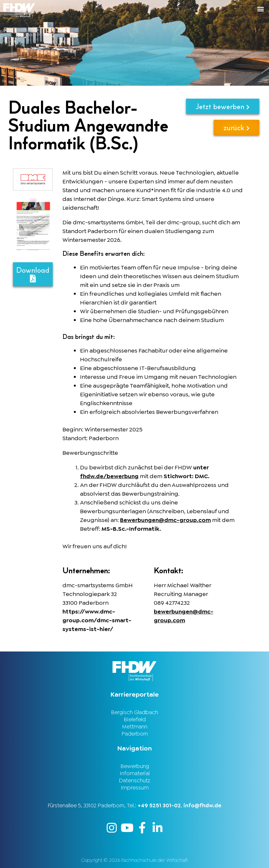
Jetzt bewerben (223, 106)
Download (33, 274)
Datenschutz (134, 780)
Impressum (135, 787)
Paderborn (135, 734)
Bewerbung (135, 766)
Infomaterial (135, 773)
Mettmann (135, 726)
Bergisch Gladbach (134, 712)
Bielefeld (135, 719)
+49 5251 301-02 (159, 805)
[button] (202, 9)
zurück (236, 127)
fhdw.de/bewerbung (109, 476)
